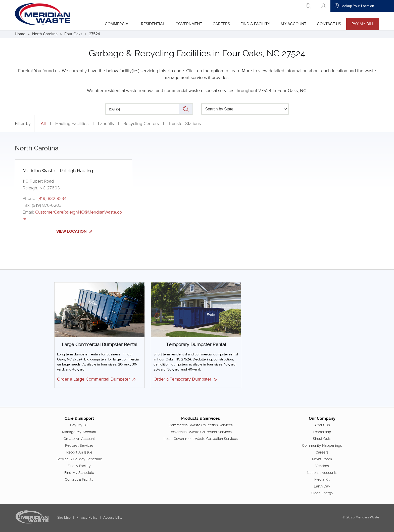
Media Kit (322, 479)
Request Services (79, 445)
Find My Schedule (79, 472)
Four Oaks (73, 34)
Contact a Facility (79, 479)
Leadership (322, 432)
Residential (153, 24)
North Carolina (45, 34)
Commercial (118, 24)
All (43, 124)
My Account (293, 24)
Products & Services (201, 418)
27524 (94, 34)
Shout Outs (322, 438)
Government (189, 24)
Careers (221, 24)
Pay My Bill (363, 24)
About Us (322, 425)
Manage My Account (79, 432)
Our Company (322, 418)
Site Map (64, 517)
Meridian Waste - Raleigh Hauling (58, 171)
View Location (74, 231)
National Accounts (322, 472)
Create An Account (79, 438)
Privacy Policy (87, 517)
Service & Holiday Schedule (79, 459)
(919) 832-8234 (52, 199)
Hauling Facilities (72, 124)
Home (20, 34)
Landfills (106, 124)
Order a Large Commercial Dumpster (96, 379)
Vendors (322, 466)
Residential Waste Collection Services (201, 432)
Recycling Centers (141, 124)
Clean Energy (322, 493)
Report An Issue (79, 452)
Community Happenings (322, 445)
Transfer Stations (185, 124)
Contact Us (329, 24)
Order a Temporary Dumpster (185, 379)
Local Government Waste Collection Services (201, 438)
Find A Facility (255, 24)
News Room (322, 459)
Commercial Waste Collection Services (201, 425)
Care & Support (79, 418)
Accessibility (113, 517)
